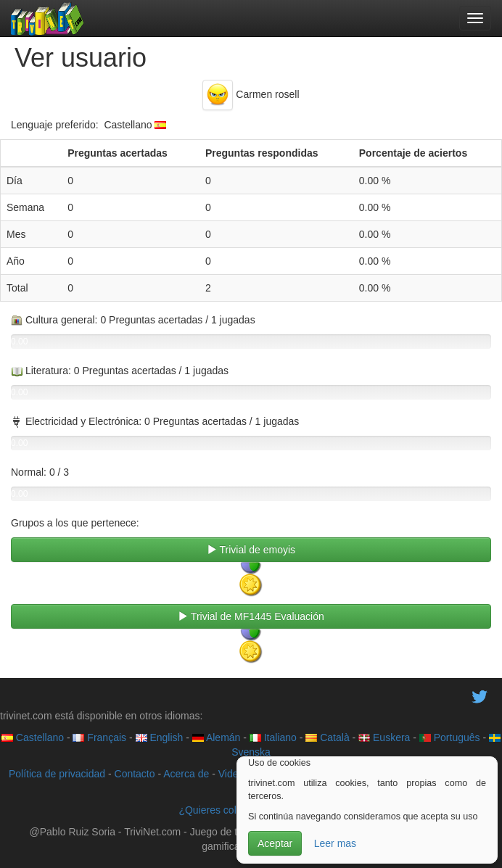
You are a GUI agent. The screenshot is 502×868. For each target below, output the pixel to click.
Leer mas (335, 843)
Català (327, 737)
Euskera (384, 737)
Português (450, 737)
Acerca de (186, 774)
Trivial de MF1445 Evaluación (251, 616)
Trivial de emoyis (251, 550)
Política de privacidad (57, 774)
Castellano (33, 737)
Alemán (217, 737)
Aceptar (275, 843)
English (160, 737)
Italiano (273, 737)
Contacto (135, 774)
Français (99, 737)
